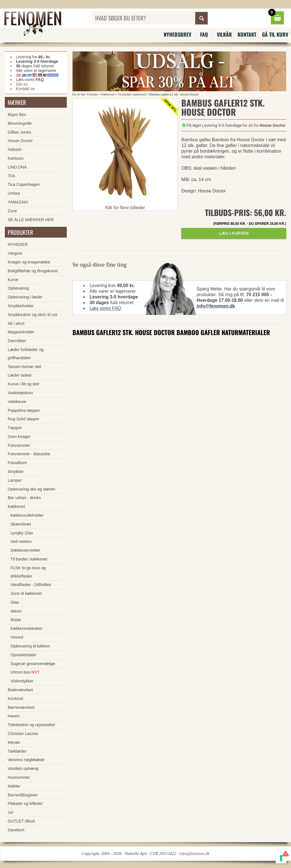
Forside (93, 94)
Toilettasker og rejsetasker (31, 725)
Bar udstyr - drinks (24, 498)
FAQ (204, 34)
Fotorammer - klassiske (29, 454)
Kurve (13, 280)
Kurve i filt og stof (23, 384)
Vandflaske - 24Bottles (31, 585)
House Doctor (20, 141)
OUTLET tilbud (21, 821)
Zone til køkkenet (26, 593)
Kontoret (15, 699)
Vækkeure (17, 402)
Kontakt (247, 34)
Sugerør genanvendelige (33, 664)
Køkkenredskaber (27, 628)
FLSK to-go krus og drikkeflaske (28, 572)
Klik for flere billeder (125, 208)
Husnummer (19, 777)
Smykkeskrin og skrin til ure (33, 315)
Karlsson (16, 158)
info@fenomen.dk (216, 306)
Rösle (16, 620)
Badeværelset (20, 690)
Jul (10, 812)
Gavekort (16, 830)
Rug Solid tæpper (24, 419)
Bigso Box (17, 115)
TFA (11, 176)
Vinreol (17, 637)
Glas (15, 602)
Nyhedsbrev (177, 34)
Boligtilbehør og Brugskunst (33, 271)
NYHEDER (18, 244)
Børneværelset (21, 707)
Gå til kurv (275, 34)
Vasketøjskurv (20, 393)
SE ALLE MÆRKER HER (31, 220)
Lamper (15, 480)
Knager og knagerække (29, 262)
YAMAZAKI (18, 202)
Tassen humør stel (24, 367)
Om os (22, 84)
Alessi (16, 611)
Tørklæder (17, 751)
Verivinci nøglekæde (26, 760)
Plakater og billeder (25, 803)
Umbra (14, 193)
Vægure (15, 253)
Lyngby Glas (22, 533)
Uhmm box (25, 672)
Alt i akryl (16, 323)
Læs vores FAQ (105, 308)
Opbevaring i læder (25, 297)
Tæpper (15, 428)
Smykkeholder (21, 306)
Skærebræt (21, 524)
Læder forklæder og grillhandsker (26, 354)
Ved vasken (21, 541)
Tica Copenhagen (24, 184)
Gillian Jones (19, 132)
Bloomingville (20, 123)
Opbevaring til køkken (30, 646)
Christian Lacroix (23, 734)
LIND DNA (17, 167)
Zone (12, 211)
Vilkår (224, 34)
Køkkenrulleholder (27, 515)
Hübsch (15, 149)
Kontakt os (25, 89)
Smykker (16, 472)
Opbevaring (18, 288)
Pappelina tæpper (24, 410)
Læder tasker (20, 375)
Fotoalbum (17, 463)
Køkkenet (108, 94)
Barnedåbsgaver (23, 795)
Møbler (14, 786)
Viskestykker (22, 681)
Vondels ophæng (23, 769)
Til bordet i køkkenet (132, 94)
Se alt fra (264, 125)
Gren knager (19, 437)
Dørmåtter (17, 341)
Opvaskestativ (23, 655)
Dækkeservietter (25, 550)
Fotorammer (19, 445)
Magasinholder (21, 332)
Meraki (14, 742)
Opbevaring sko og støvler (32, 489)
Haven (14, 716)
